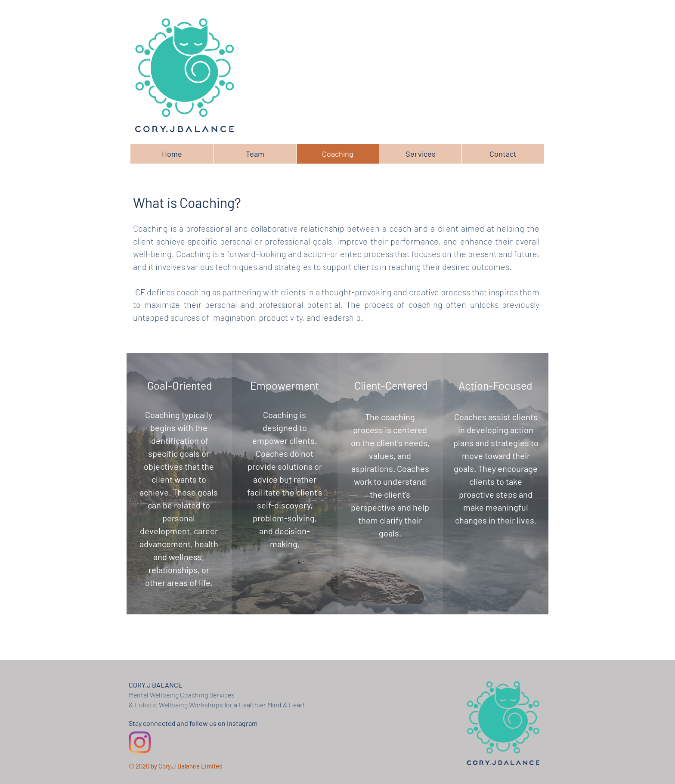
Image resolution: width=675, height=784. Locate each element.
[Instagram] (140, 742)
